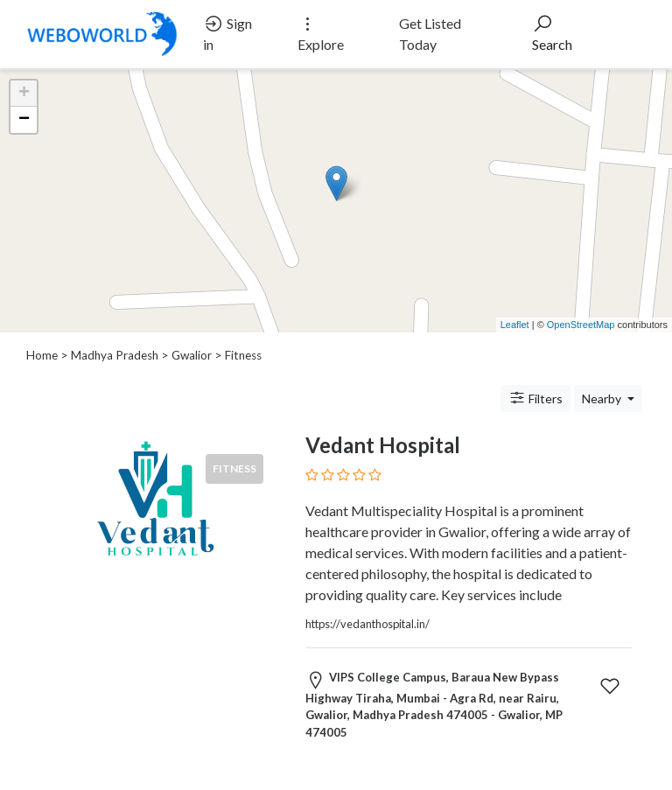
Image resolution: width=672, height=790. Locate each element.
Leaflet (515, 325)
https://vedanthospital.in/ (367, 624)
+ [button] (24, 94)
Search (552, 33)
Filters (535, 398)
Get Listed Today (430, 34)
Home (42, 355)
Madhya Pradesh (115, 355)
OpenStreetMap (581, 325)
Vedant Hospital (383, 445)
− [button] (24, 120)
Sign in (227, 33)
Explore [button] (321, 33)
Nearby (603, 398)
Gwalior (192, 355)
